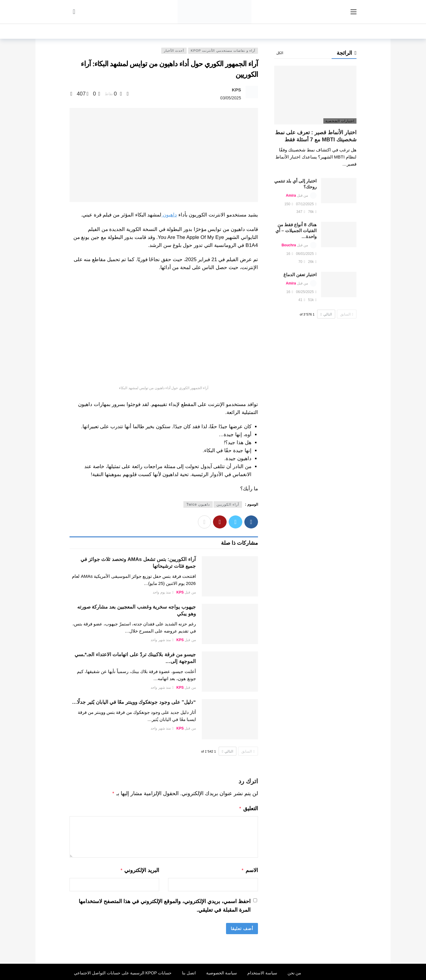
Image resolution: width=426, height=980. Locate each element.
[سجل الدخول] (74, 12)
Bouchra (289, 245)
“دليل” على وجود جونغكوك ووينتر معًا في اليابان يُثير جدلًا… (134, 702)
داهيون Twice (198, 504)
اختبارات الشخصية (340, 121)
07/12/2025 (306, 204)
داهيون (169, 215)
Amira (291, 195)
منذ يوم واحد (163, 592)
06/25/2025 (306, 292)
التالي (227, 751)
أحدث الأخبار (174, 51)
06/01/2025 (306, 254)
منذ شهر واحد (162, 640)
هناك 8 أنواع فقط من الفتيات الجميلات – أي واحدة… (296, 231)
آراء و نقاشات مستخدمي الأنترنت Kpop (223, 51)
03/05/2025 (231, 98)
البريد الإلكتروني (140, 869)
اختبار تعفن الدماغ (300, 275)
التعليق (248, 808)
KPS (237, 90)
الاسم (250, 869)
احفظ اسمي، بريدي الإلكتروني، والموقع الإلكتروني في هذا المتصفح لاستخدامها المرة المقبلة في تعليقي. (165, 904)
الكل (280, 53)
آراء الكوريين (228, 504)
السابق (248, 751)
